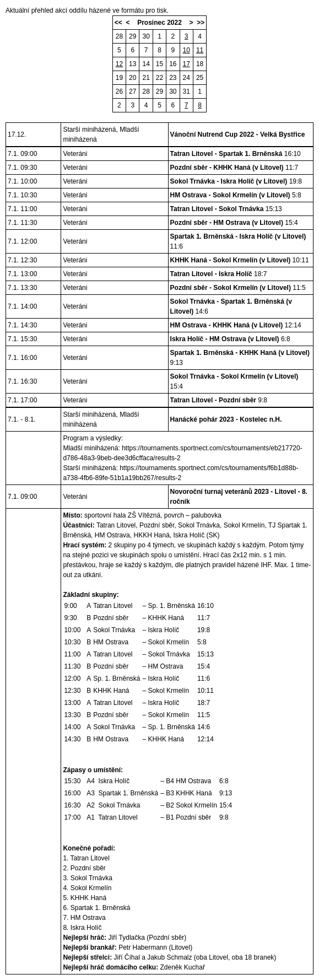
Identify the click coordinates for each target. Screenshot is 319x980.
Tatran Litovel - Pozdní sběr (213, 400)
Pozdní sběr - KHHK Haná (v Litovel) (227, 168)
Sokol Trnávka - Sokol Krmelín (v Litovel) (234, 376)
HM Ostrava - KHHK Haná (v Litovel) (227, 325)
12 (119, 64)
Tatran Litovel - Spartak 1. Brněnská (226, 154)
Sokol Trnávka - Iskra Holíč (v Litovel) (229, 181)
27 (133, 91)
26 (119, 91)
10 (186, 50)
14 (146, 64)
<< (118, 23)
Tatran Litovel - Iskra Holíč (211, 274)
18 (200, 64)
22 (159, 78)
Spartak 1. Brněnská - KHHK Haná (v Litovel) (240, 353)
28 (119, 36)
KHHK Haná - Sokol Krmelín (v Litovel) (231, 260)
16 (173, 64)
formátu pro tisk (144, 10)
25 (200, 78)
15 (159, 64)
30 (146, 36)
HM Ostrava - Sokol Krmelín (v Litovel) (230, 195)
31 (186, 91)
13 (133, 64)
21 (146, 78)
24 (186, 78)
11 (200, 50)
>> (201, 23)
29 (133, 36)
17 (186, 64)
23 (173, 78)
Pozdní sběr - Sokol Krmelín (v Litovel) (231, 288)
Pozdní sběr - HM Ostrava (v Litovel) (227, 223)
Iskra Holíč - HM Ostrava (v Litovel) (225, 339)
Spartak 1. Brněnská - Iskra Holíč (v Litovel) (238, 236)
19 (119, 78)
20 (133, 78)
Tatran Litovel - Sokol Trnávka (217, 209)
